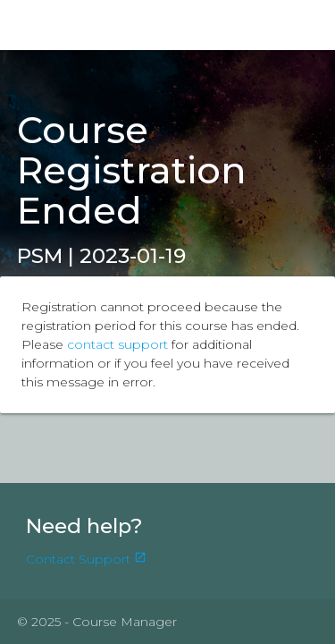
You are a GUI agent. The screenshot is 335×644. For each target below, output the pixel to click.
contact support (117, 344)
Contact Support (86, 559)
